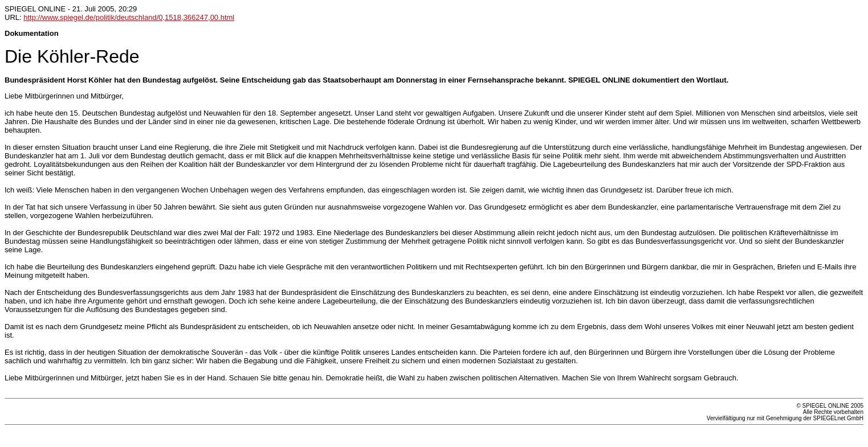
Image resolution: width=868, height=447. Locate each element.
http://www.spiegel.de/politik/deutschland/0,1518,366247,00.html (129, 17)
